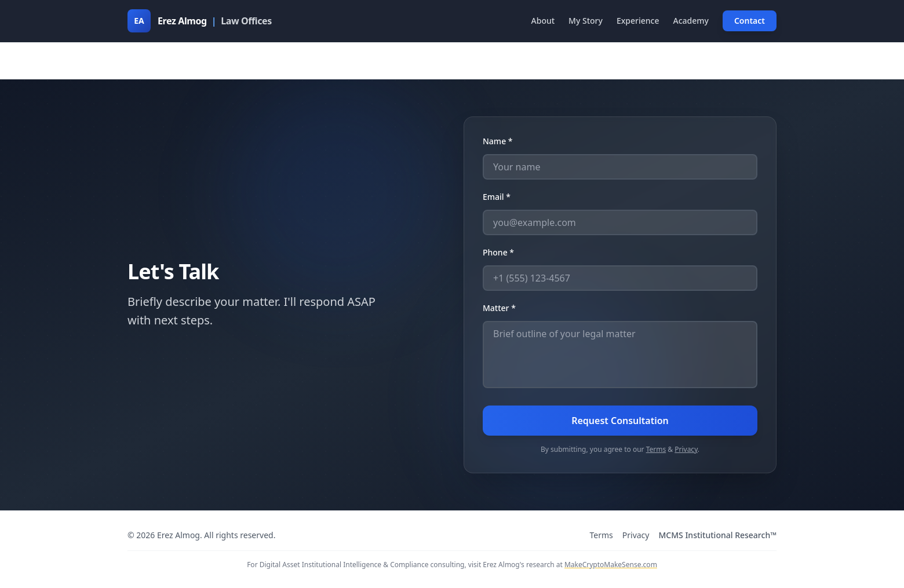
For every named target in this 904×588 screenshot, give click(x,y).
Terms (656, 449)
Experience (638, 21)
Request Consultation (620, 421)
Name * (497, 141)
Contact (750, 21)
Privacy (686, 449)
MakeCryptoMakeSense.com (611, 565)
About (543, 21)
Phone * (498, 252)
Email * (497, 197)
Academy (690, 21)
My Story (586, 21)
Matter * (499, 308)
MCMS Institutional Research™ (717, 535)
